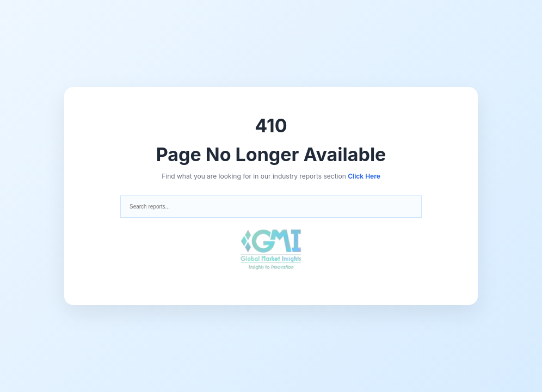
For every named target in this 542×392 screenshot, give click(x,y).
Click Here (364, 176)
